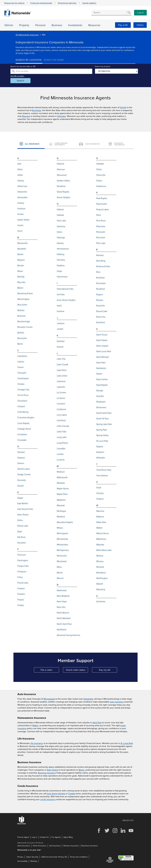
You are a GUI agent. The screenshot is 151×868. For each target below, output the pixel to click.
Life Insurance (55, 846)
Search (26, 81)
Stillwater (62, 116)
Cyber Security (32, 857)
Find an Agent (23, 837)
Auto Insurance (24, 846)
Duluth (123, 107)
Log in (140, 13)
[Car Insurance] (90, 144)
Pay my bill (108, 671)
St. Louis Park (127, 743)
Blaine (81, 770)
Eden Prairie (52, 770)
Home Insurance (40, 846)
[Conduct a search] (109, 13)
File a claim (50, 671)
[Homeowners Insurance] (61, 144)
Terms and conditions (79, 857)
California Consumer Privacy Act (54, 857)
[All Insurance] (31, 144)
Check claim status (77, 671)
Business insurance (47, 773)
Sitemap (34, 861)
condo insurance (48, 799)
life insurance (37, 743)
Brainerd (26, 116)
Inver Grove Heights (56, 794)
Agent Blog (68, 837)
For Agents (56, 837)
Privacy (20, 857)
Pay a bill (123, 25)
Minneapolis (49, 699)
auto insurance (117, 702)
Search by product (101, 66)
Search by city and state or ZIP (28, 66)
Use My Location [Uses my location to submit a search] (22, 76)
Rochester (36, 110)
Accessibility (23, 861)
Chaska (72, 794)
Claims (140, 25)
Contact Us (44, 837)
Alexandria (88, 699)
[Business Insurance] (120, 144)
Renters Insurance (71, 846)
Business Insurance (90, 846)
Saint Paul (97, 723)
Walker (35, 726)
